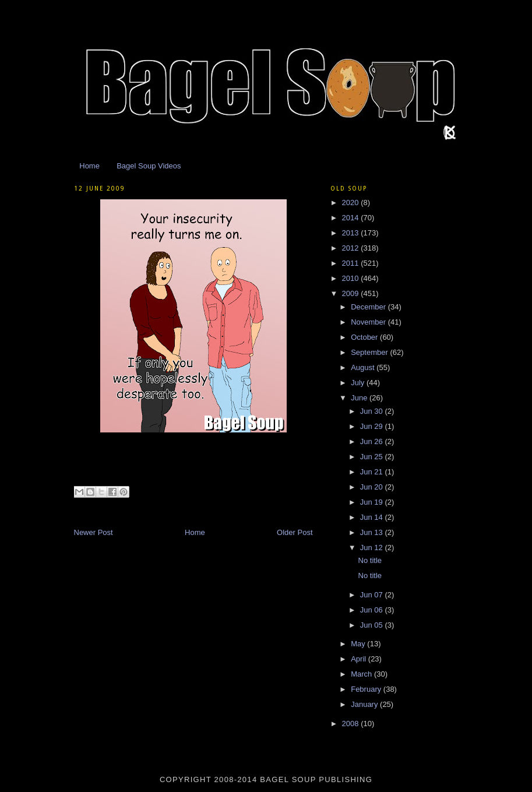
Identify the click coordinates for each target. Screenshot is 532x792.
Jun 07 (373, 595)
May (359, 644)
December (369, 307)
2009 (352, 293)
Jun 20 (373, 487)
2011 (352, 263)
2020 (352, 203)
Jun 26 (373, 441)
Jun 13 (373, 532)
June (360, 398)
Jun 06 (373, 610)
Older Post (295, 532)
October (365, 337)
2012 (352, 248)
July (359, 383)
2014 (352, 218)
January (365, 704)
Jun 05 (373, 625)
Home (89, 166)
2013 (352, 233)
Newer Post (94, 532)
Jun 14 (373, 517)
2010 (352, 278)
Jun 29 (373, 426)
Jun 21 (373, 472)
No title (370, 560)
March (362, 674)
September (370, 352)
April (360, 659)
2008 (352, 724)
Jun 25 (373, 457)
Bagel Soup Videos (149, 166)
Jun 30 (373, 411)
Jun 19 (373, 502)
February (367, 689)
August (364, 367)
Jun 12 (373, 548)
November (369, 322)
